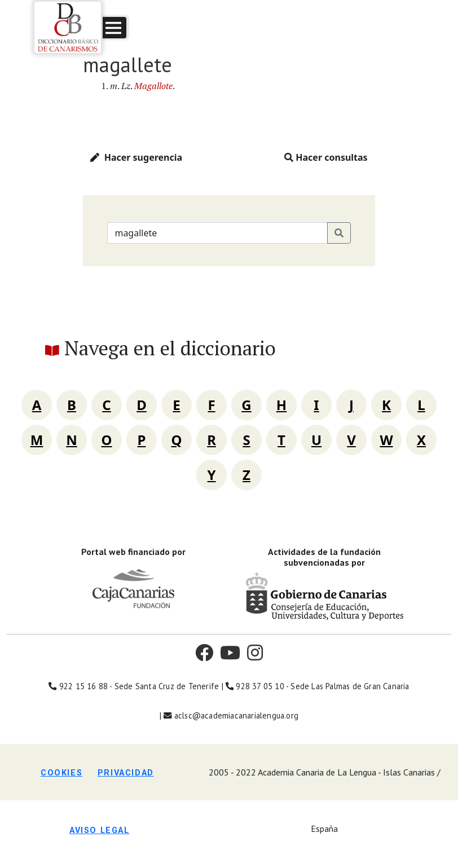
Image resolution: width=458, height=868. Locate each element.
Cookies (61, 773)
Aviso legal (100, 830)
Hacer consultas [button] (326, 157)
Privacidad (126, 773)
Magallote (153, 86)
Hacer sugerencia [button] (136, 157)
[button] (114, 28)
